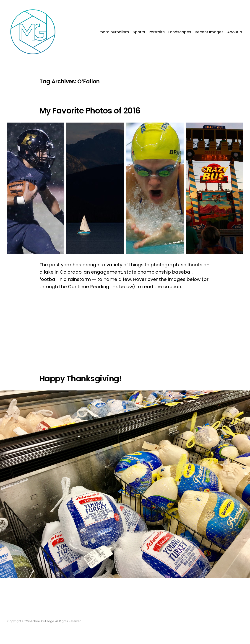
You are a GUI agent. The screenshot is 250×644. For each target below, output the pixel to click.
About (233, 32)
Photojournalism (114, 32)
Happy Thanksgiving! (81, 379)
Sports (139, 32)
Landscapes (180, 32)
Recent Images (209, 32)
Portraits (157, 32)
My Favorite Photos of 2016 (90, 111)
